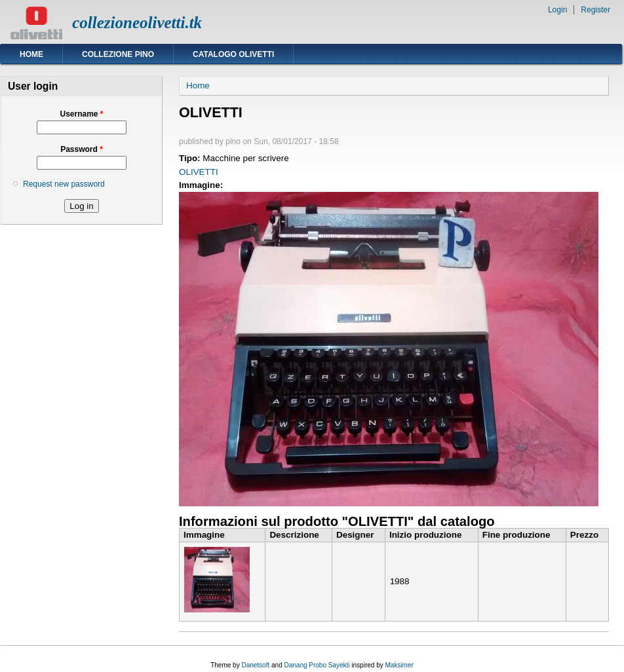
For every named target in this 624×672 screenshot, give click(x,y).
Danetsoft (255, 665)
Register (595, 10)
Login (557, 10)
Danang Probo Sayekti (317, 665)
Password (82, 149)
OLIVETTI (199, 172)
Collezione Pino (118, 54)
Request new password (64, 184)
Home (31, 54)
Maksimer (399, 665)
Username (81, 114)
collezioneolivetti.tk (137, 23)
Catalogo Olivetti (233, 54)
